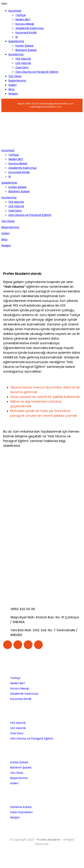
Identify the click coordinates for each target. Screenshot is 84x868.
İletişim (13, 94)
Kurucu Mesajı (25, 24)
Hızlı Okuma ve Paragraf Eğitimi (37, 72)
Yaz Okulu (15, 76)
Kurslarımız (16, 54)
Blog (11, 89)
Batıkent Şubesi (26, 50)
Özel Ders (22, 67)
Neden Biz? (23, 19)
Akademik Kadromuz (30, 28)
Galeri (12, 85)
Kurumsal (15, 11)
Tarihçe (21, 15)
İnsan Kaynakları (21, 812)
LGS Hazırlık (23, 63)
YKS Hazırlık (23, 59)
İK (17, 37)
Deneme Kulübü (21, 807)
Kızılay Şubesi (24, 46)
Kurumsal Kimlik (26, 33)
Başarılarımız (17, 81)
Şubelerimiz (16, 41)
